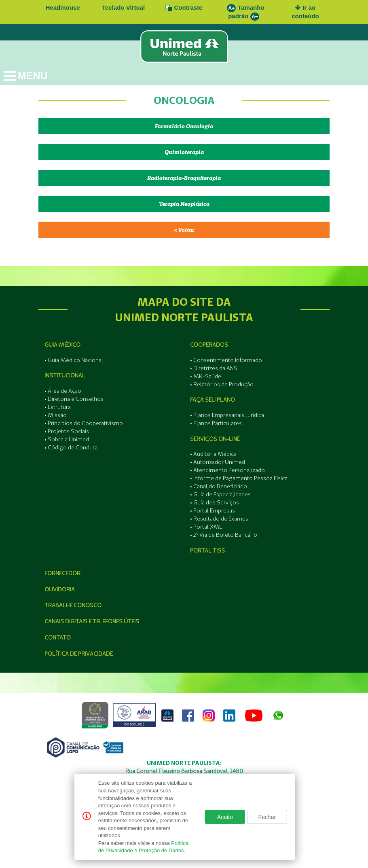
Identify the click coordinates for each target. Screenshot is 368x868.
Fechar (267, 817)
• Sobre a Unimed (67, 439)
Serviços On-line (215, 439)
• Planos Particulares (216, 423)
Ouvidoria (60, 589)
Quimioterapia (184, 152)
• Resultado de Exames (219, 519)
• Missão (56, 415)
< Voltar (184, 230)
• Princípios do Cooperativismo (84, 423)
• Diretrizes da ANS (214, 368)
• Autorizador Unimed (218, 462)
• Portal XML (206, 527)
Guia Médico (62, 345)
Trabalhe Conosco (73, 605)
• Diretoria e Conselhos (74, 399)
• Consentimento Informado (226, 360)
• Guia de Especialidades (220, 494)
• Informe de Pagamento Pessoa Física (239, 478)
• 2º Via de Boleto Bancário (224, 535)
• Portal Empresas (213, 510)
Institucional (65, 375)
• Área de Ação (63, 391)
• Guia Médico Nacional (74, 360)
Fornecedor (62, 573)
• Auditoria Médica (213, 454)
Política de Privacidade (79, 654)
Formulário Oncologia (184, 126)
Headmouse (62, 7)
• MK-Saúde (206, 376)
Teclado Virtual (123, 7)
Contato (58, 637)
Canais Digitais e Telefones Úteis (92, 621)
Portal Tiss (207, 550)
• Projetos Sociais (67, 431)
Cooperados (209, 345)
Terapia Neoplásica (184, 204)
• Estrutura (58, 407)
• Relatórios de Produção (222, 384)
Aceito (225, 817)
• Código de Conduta (71, 447)
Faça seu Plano (213, 400)
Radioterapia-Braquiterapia (184, 178)
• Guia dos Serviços (215, 502)
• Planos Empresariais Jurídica (227, 415)
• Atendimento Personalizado (227, 470)
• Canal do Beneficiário (219, 486)
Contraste (184, 7)
